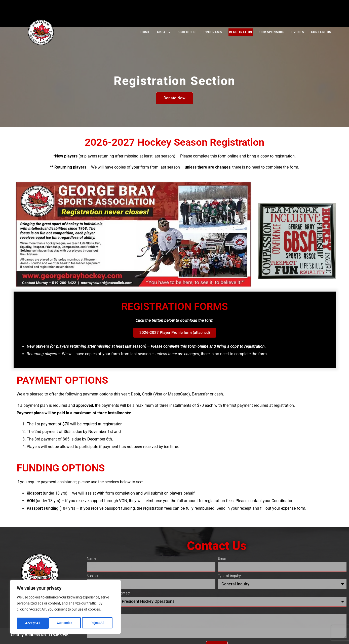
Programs (213, 32)
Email (222, 559)
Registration (241, 32)
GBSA (164, 32)
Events (298, 32)
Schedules (187, 32)
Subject (93, 576)
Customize (33, 623)
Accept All (99, 623)
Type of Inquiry (229, 576)
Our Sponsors (272, 32)
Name (91, 559)
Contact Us (321, 32)
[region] (65, 608)
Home (145, 32)
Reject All (66, 623)
